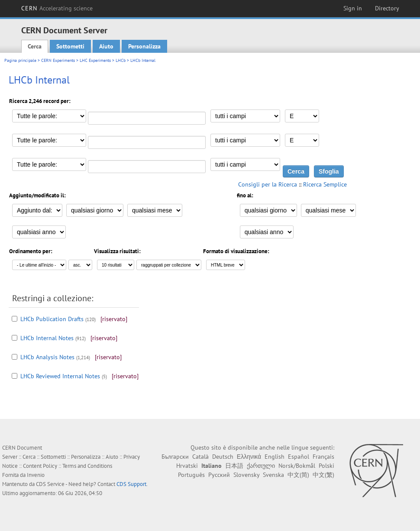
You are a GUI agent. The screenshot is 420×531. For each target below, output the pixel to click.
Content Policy (40, 466)
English (275, 457)
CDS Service (50, 484)
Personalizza (144, 46)
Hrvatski (187, 466)
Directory (387, 8)
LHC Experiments (95, 60)
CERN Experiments (58, 60)
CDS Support (131, 484)
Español (299, 457)
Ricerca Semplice (325, 184)
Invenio (36, 475)
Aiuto (106, 46)
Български (175, 457)
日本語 (234, 466)
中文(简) (298, 475)
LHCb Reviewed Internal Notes (60, 376)
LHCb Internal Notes (47, 338)
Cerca (35, 46)
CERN (57, 8)
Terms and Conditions (87, 466)
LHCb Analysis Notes (47, 357)
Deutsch (223, 457)
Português (191, 475)
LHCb (121, 60)
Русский (219, 475)
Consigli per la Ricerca (268, 184)
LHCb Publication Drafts (52, 319)
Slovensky (246, 475)
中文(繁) (323, 475)
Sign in (353, 8)
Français (323, 457)
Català (200, 457)
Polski (326, 466)
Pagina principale (20, 60)
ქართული (261, 466)
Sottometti (70, 46)
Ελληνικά (249, 457)
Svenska (273, 475)
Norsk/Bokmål (297, 466)
